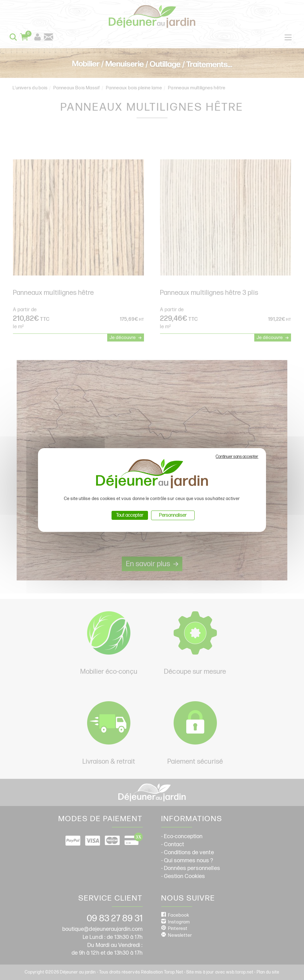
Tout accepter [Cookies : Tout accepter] (130, 515)
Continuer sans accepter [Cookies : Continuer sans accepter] (237, 457)
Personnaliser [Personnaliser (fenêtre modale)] (173, 515)
